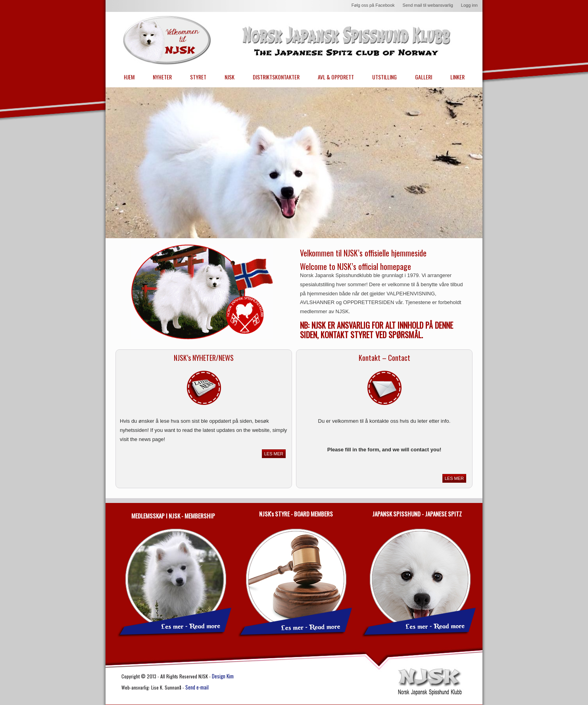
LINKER (457, 77)
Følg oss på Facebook (373, 5)
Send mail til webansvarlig (428, 5)
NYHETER (162, 77)
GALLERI (424, 77)
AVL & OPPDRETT (336, 77)
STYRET (198, 77)
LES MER (274, 454)
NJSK (230, 77)
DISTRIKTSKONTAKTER (276, 77)
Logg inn (469, 5)
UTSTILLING (384, 77)
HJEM (129, 77)
